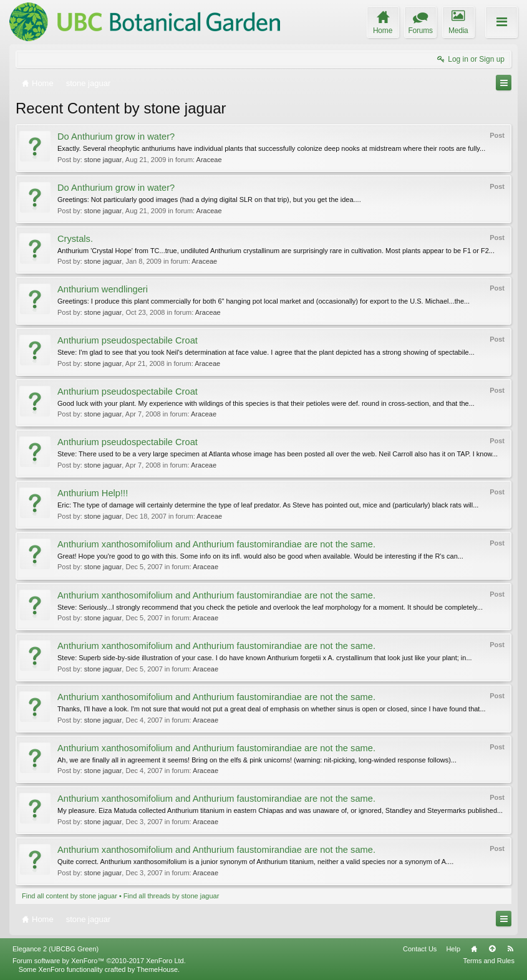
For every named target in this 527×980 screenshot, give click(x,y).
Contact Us (420, 949)
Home (474, 949)
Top (492, 949)
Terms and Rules (489, 961)
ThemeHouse (157, 969)
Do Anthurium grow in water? (116, 137)
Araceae (209, 160)
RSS (510, 949)
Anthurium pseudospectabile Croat (128, 340)
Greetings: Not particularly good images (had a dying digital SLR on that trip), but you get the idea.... (209, 199)
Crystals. (75, 239)
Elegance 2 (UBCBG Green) (56, 949)
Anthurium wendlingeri (103, 289)
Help (453, 949)
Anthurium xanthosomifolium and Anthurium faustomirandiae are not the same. (216, 544)
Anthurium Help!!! (93, 493)
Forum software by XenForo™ (99, 961)
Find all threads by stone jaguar (171, 896)
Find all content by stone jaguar (70, 896)
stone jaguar (103, 160)
